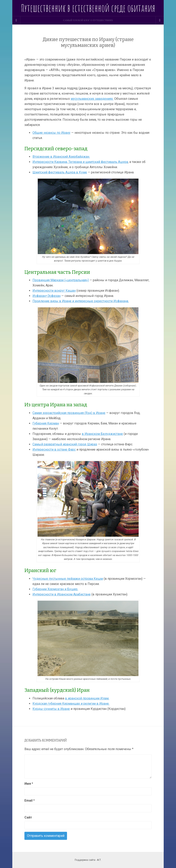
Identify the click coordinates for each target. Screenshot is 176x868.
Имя (29, 784)
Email (30, 801)
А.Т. (99, 860)
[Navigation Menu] (160, 20)
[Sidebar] (16, 20)
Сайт (28, 817)
